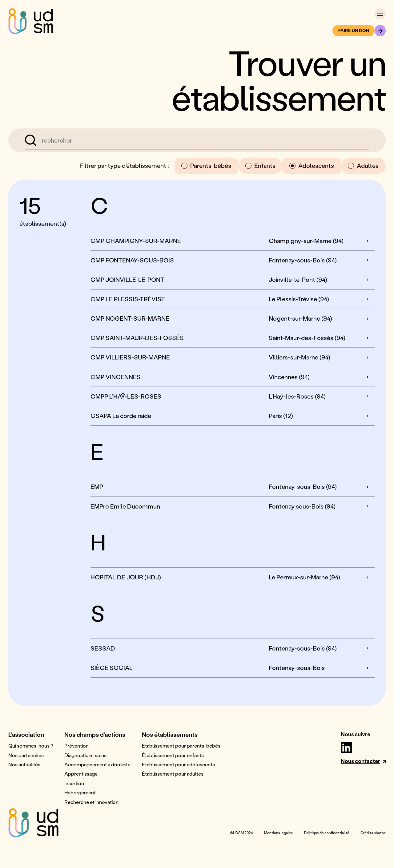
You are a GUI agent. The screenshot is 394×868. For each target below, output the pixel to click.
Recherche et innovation (91, 802)
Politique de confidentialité (327, 833)
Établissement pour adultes (173, 774)
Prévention (76, 746)
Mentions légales (278, 833)
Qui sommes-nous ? (31, 746)
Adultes (363, 165)
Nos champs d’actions (95, 734)
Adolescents (312, 165)
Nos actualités (24, 764)
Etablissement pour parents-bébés (181, 746)
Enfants (260, 165)
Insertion (74, 783)
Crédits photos (373, 833)
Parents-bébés (206, 165)
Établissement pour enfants (173, 755)
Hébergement (80, 792)
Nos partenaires (26, 755)
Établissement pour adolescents (178, 764)
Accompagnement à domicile (97, 764)
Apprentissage (81, 774)
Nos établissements (170, 734)
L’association (26, 734)
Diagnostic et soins (85, 755)
